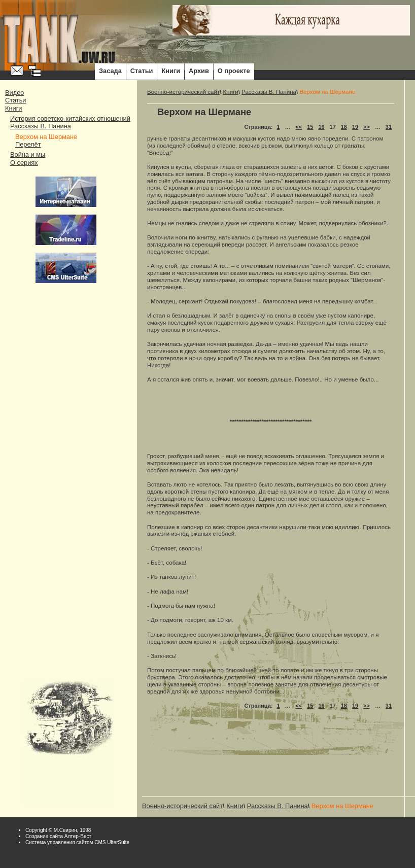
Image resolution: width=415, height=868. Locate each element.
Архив (199, 71)
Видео (14, 93)
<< (299, 127)
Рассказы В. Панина (41, 126)
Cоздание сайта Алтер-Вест (58, 836)
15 (310, 127)
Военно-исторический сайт (183, 92)
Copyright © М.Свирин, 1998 (58, 830)
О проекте (234, 71)
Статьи (142, 71)
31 (389, 127)
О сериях (24, 163)
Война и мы (28, 154)
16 (321, 127)
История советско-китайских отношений (70, 118)
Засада (110, 71)
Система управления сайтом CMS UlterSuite (77, 842)
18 (344, 127)
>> (367, 127)
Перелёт (28, 144)
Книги (171, 71)
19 (355, 127)
